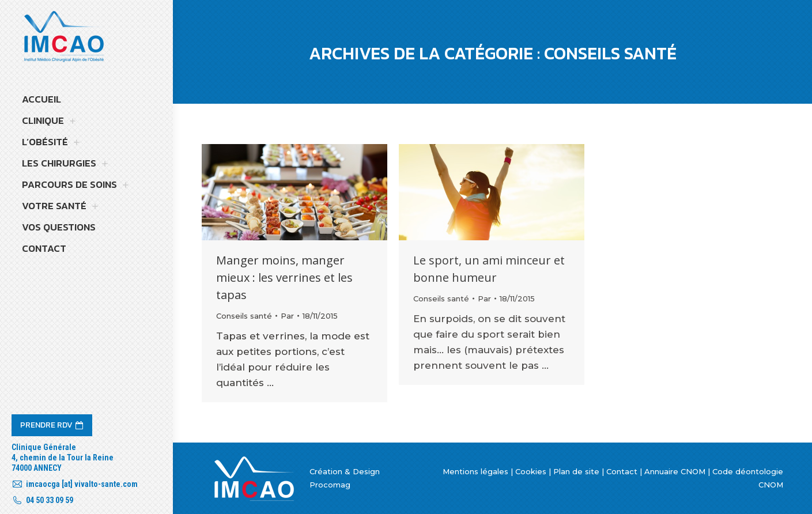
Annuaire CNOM (675, 471)
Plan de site (576, 471)
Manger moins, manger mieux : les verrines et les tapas (284, 277)
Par (287, 316)
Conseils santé (244, 316)
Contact (622, 471)
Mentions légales (475, 471)
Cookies (531, 471)
